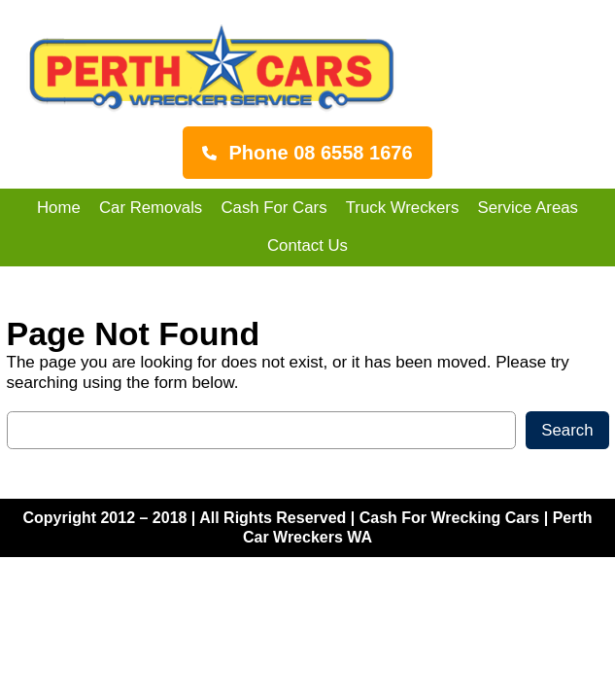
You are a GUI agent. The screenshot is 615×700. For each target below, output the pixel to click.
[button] (307, 153)
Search (567, 430)
